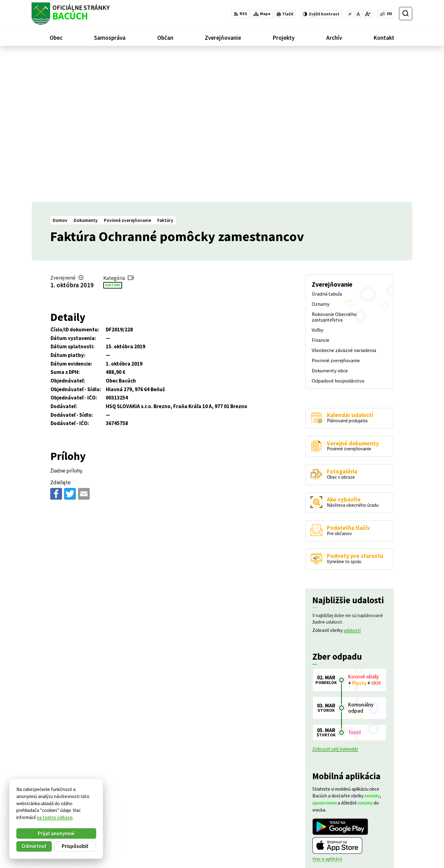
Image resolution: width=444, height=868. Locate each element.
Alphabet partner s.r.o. (107, 802)
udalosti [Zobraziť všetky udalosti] (352, 484)
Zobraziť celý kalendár (335, 602)
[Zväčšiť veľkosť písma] (368, 14)
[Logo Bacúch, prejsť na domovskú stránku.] (70, 14)
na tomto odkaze (55, 817)
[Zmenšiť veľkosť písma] (350, 14)
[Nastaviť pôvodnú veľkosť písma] (358, 14)
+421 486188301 (380, 829)
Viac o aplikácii (327, 712)
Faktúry (113, 138)
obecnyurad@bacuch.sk (388, 836)
